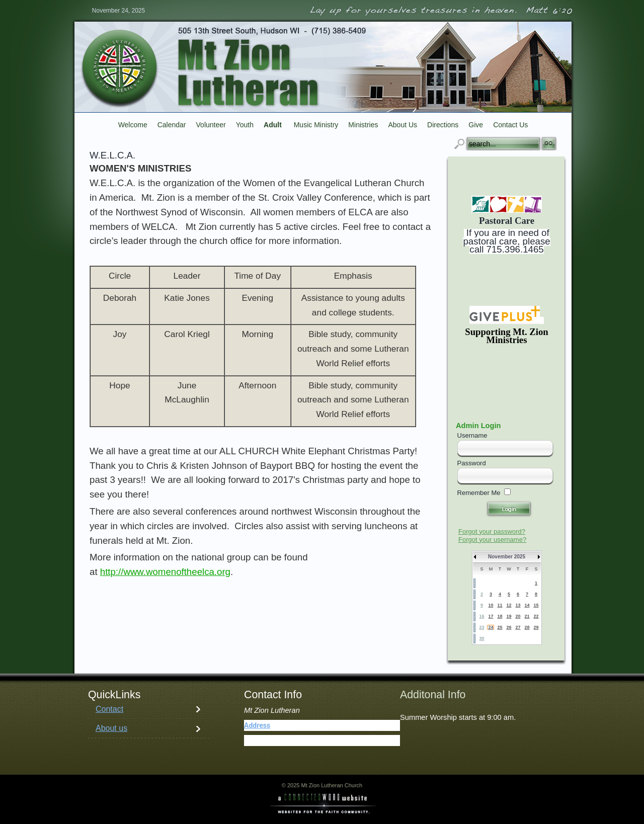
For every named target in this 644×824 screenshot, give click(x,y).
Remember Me (479, 493)
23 (481, 627)
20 (518, 616)
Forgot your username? (492, 540)
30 (481, 638)
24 (491, 627)
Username (472, 435)
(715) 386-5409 (292, 740)
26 (509, 627)
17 (491, 616)
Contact (109, 709)
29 (536, 627)
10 (491, 605)
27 (518, 627)
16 (481, 616)
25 (500, 627)
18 (500, 616)
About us (111, 728)
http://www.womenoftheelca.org (165, 572)
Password (472, 463)
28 (527, 627)
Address (257, 725)
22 (536, 616)
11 (500, 605)
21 (527, 616)
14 (527, 605)
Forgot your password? (492, 531)
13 (518, 605)
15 (536, 605)
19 (509, 616)
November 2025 (507, 557)
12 (509, 605)
